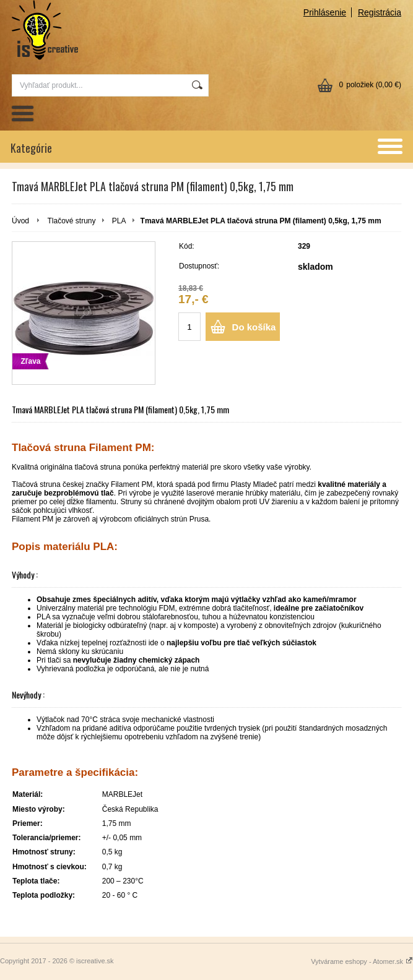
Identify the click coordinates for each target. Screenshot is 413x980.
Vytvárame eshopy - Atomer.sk (362, 961)
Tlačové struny (71, 221)
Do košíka (254, 327)
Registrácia (380, 12)
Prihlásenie (325, 12)
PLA (119, 221)
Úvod (20, 221)
